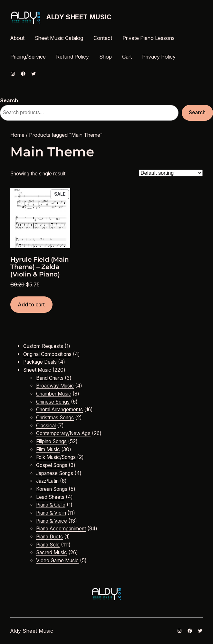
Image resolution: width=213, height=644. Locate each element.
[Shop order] (171, 173)
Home (17, 135)
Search (9, 101)
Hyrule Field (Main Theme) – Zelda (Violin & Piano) (40, 267)
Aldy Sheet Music (79, 17)
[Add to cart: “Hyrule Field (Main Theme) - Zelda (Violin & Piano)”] (31, 305)
